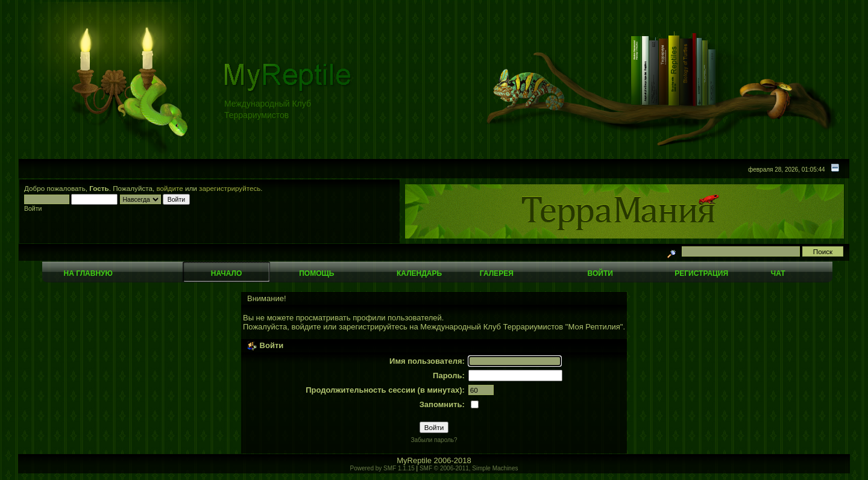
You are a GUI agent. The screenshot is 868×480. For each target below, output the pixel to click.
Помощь (316, 273)
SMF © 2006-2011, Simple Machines (469, 468)
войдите (170, 188)
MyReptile (414, 460)
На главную (88, 273)
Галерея (497, 273)
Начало (226, 273)
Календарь (419, 273)
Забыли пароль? (434, 440)
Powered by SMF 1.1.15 (382, 468)
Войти (600, 273)
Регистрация (701, 273)
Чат (778, 273)
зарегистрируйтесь (230, 188)
